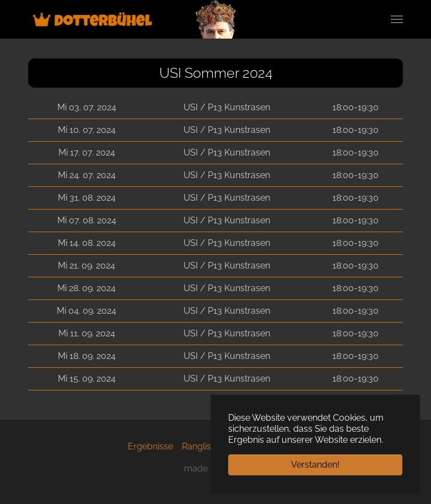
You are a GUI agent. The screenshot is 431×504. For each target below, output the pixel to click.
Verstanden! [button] (315, 465)
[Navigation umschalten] (397, 19)
